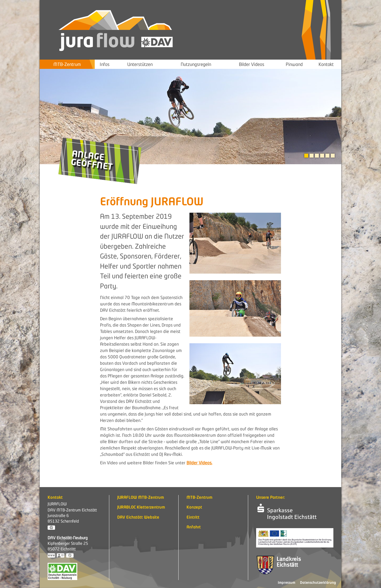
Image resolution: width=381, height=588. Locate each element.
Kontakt (326, 64)
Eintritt (193, 518)
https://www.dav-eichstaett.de (52, 556)
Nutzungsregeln (196, 64)
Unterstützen (140, 64)
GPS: (52, 528)
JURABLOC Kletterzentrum (141, 508)
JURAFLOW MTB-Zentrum (141, 498)
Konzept (194, 508)
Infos (105, 64)
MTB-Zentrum (67, 64)
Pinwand (294, 64)
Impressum (287, 583)
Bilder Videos (252, 64)
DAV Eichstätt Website (138, 518)
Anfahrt (194, 527)
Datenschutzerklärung (318, 583)
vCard (61, 556)
